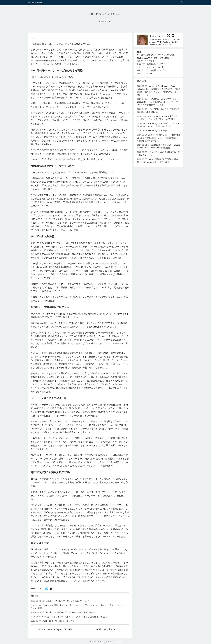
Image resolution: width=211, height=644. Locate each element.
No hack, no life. (36, 3)
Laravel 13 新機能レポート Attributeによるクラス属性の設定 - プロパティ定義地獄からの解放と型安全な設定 (159, 138)
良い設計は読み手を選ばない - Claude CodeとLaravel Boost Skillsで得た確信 (159, 146)
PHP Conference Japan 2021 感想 (56, 629)
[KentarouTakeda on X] (168, 36)
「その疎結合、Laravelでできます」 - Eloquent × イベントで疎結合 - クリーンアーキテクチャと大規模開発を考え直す (158, 102)
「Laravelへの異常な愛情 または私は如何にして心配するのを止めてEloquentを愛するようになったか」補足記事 (79, 607)
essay (33, 38)
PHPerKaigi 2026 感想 (152, 131)
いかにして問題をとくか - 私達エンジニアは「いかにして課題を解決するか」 (69, 617)
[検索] (182, 2)
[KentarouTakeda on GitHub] (172, 36)
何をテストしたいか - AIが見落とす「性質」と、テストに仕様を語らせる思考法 (157, 118)
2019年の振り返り (104, 629)
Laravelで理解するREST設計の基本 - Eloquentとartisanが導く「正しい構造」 (158, 161)
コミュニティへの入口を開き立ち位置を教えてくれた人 (60, 601)
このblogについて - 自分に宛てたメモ (52, 621)
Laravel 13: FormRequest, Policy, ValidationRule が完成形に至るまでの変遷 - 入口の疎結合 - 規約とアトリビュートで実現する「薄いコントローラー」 (159, 90)
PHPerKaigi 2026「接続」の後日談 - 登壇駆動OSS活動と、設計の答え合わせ (158, 125)
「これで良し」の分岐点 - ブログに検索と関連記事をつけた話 (63, 612)
